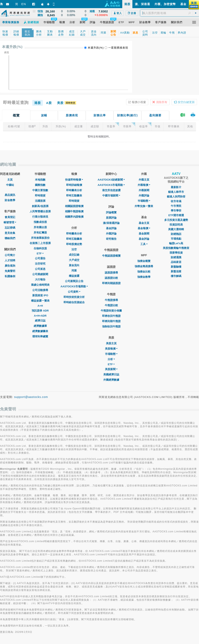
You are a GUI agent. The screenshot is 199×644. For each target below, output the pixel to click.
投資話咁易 (176, 225)
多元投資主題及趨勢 (176, 220)
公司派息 (40, 269)
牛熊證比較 (111, 305)
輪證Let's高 (176, 243)
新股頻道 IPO (40, 295)
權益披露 (74, 276)
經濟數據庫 (40, 326)
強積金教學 (144, 277)
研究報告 (111, 239)
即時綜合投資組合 (74, 302)
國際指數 (40, 185)
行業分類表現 (40, 217)
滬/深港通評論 (111, 223)
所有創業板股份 (40, 238)
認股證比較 (111, 278)
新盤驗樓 (176, 267)
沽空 (74, 249)
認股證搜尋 (111, 273)
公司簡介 (10, 255)
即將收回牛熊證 (111, 316)
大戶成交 (74, 260)
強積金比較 (144, 272)
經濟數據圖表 (40, 331)
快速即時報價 (74, 180)
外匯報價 (144, 185)
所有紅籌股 (40, 233)
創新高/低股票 (40, 206)
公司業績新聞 (40, 274)
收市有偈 (176, 201)
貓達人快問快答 (176, 197)
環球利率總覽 (40, 336)
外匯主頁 (144, 180)
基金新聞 (144, 234)
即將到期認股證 (111, 283)
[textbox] (170, 13)
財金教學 (10, 200)
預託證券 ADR (40, 311)
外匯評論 (111, 234)
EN (24, 4)
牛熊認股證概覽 (111, 256)
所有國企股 (40, 227)
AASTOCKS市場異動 (74, 286)
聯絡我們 (10, 238)
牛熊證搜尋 (111, 300)
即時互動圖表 (74, 196)
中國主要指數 (40, 190)
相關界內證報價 (74, 217)
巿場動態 (144, 201)
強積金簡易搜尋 (144, 266)
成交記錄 (74, 255)
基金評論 (111, 228)
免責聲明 (10, 271)
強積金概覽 (144, 261)
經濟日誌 (40, 321)
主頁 (10, 180)
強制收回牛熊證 (111, 326)
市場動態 (111, 354)
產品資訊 (10, 195)
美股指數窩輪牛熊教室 (176, 248)
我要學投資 (176, 253)
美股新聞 (111, 369)
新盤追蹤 (176, 271)
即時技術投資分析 (74, 297)
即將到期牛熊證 (111, 321)
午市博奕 (176, 206)
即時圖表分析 (74, 190)
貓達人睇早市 (176, 192)
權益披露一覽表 (40, 301)
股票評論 (111, 218)
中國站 (10, 185)
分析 (111, 359)
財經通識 (176, 257)
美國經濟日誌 (111, 374)
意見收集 (10, 233)
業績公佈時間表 (40, 285)
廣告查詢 (10, 266)
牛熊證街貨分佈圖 (111, 311)
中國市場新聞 (111, 196)
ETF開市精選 (176, 215)
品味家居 (176, 262)
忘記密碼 (10, 228)
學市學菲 (176, 211)
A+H (40, 306)
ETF (40, 253)
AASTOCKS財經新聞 (111, 180)
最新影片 (176, 187)
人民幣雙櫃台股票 (40, 211)
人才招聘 (10, 260)
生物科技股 (40, 248)
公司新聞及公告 (74, 281)
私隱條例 (10, 276)
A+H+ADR (40, 316)
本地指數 (40, 180)
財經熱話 (176, 234)
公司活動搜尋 (40, 290)
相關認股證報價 (74, 206)
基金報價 (144, 228)
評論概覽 (111, 212)
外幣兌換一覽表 (144, 206)
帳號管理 (10, 222)
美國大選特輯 (176, 229)
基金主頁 (144, 223)
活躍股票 (40, 201)
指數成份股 (40, 222)
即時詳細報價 (74, 185)
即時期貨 (40, 196)
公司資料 (74, 292)
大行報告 (40, 280)
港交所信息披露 (111, 190)
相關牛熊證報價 (74, 211)
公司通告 (40, 258)
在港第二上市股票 (40, 243)
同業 (74, 271)
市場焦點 (176, 239)
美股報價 (111, 349)
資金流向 (74, 265)
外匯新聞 (144, 190)
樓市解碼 (176, 276)
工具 (144, 244)
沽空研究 (40, 264)
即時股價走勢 (74, 244)
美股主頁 (111, 343)
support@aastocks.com (31, 397)
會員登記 (10, 217)
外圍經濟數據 (111, 380)
